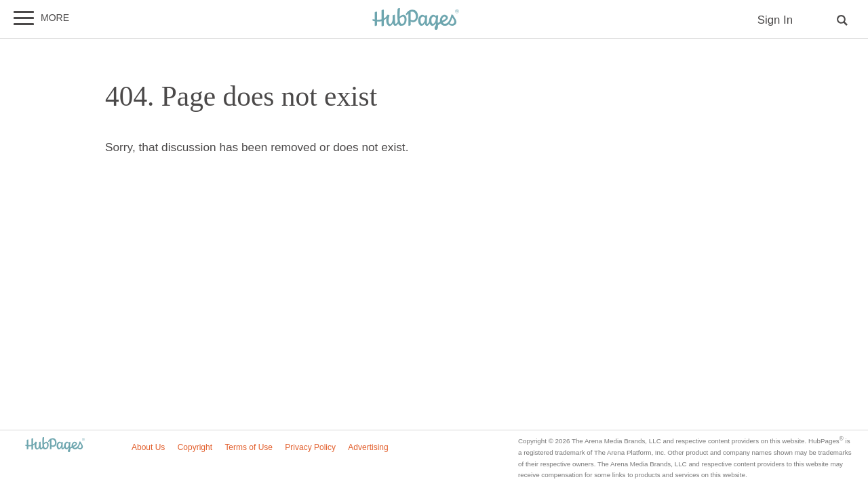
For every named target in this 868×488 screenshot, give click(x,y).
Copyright (195, 447)
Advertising (368, 447)
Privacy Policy (310, 447)
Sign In (775, 20)
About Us (148, 447)
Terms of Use (249, 447)
